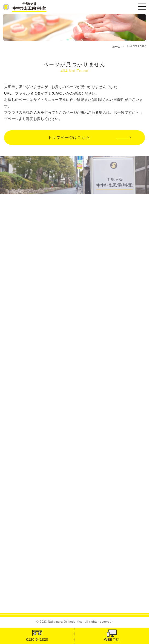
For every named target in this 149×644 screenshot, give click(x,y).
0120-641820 (37, 639)
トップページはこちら (69, 137)
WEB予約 (112, 639)
